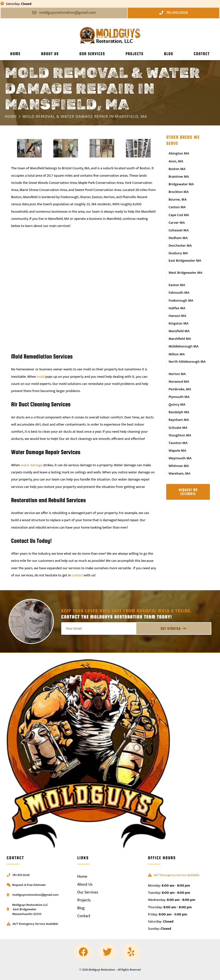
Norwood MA (179, 370)
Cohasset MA (179, 226)
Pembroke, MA (180, 377)
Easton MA (177, 278)
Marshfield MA (180, 329)
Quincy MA (177, 392)
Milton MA (177, 344)
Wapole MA (177, 435)
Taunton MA (178, 428)
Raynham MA (179, 406)
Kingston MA (179, 315)
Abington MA (179, 153)
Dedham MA (179, 233)
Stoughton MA (180, 421)
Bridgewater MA (181, 182)
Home (16, 54)
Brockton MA (179, 190)
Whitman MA (179, 450)
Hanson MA (177, 307)
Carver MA (177, 219)
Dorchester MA (180, 241)
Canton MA (177, 204)
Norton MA (177, 362)
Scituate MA (178, 413)
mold (41, 377)
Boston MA (177, 168)
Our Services (92, 54)
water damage (32, 465)
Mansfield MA (179, 322)
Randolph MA (179, 399)
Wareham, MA (179, 457)
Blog (169, 54)
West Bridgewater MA (185, 267)
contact (77, 575)
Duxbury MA (178, 248)
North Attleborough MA (187, 351)
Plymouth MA (179, 384)
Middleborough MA (183, 336)
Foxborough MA (181, 293)
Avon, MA (176, 161)
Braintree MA (179, 175)
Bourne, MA (178, 197)
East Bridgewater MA (185, 255)
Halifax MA (177, 300)
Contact (202, 54)
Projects (135, 54)
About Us (50, 54)
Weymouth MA (180, 443)
